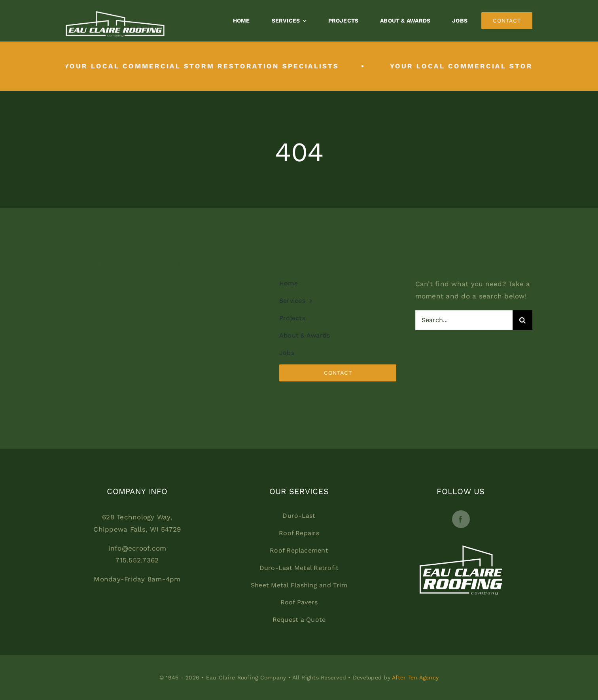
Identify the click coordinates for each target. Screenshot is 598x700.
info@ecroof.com (137, 548)
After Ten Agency (415, 677)
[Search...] (464, 320)
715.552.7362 (137, 560)
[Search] (522, 320)
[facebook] (461, 519)
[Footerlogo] (461, 531)
